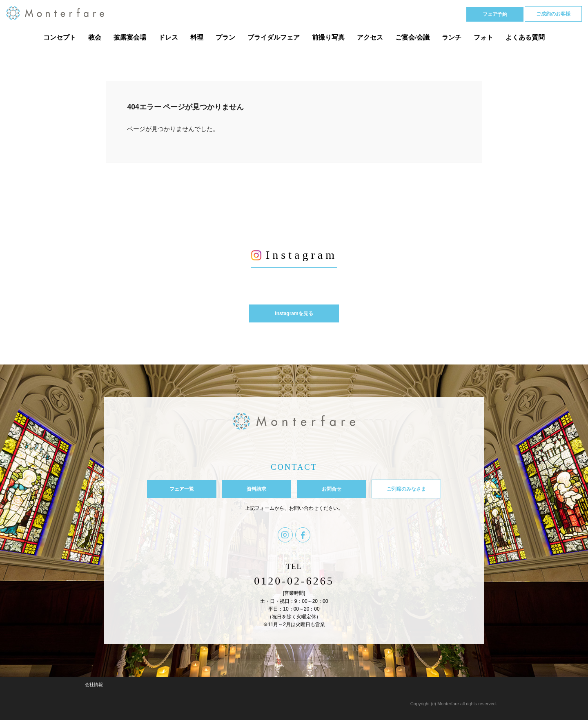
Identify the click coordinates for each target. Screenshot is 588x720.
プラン (225, 37)
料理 (197, 37)
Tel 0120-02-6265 (423, 14)
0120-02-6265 (294, 581)
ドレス (168, 37)
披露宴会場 (130, 37)
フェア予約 (495, 14)
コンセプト (60, 37)
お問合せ (332, 489)
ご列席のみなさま (406, 489)
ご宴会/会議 (412, 37)
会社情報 (94, 684)
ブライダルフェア (274, 37)
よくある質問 (525, 37)
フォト (483, 37)
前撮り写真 (328, 37)
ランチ (452, 37)
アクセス (370, 37)
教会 (95, 37)
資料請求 (256, 489)
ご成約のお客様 (553, 14)
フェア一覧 (182, 489)
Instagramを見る (294, 313)
